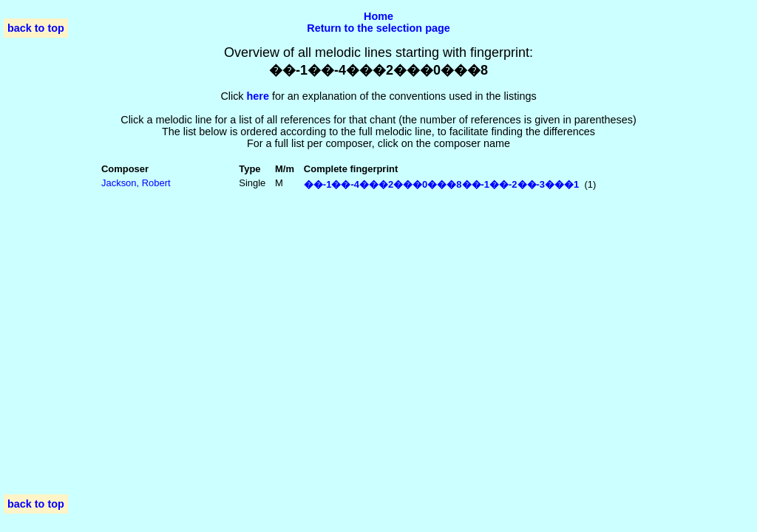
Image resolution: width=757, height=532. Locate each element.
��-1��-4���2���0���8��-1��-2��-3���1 (441, 184)
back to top (36, 28)
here (258, 96)
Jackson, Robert (136, 183)
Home (378, 16)
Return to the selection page (378, 28)
